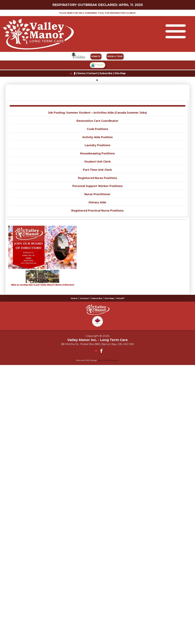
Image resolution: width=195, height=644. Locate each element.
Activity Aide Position (97, 137)
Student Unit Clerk (97, 162)
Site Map (120, 73)
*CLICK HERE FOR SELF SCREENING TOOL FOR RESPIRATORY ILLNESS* (97, 13)
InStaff (120, 298)
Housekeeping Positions (97, 153)
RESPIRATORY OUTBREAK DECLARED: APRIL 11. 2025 (98, 5)
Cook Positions (97, 129)
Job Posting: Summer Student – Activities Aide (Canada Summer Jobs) (97, 113)
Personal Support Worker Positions (97, 186)
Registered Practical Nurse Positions (97, 211)
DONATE (96, 56)
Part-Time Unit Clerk (97, 170)
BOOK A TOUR (115, 56)
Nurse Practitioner (97, 194)
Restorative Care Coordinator (97, 121)
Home (81, 73)
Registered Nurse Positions (97, 178)
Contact (92, 73)
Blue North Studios (108, 360)
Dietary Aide (97, 202)
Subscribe (106, 73)
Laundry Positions (97, 145)
